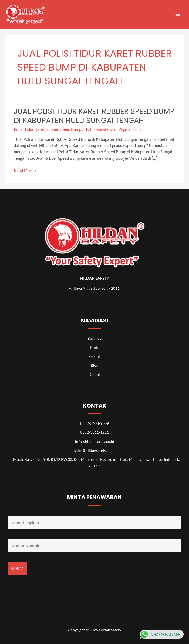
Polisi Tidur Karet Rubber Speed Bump (48, 129)
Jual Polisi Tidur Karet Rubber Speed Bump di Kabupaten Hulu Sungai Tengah (94, 116)
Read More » (25, 170)
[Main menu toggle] (178, 14)
